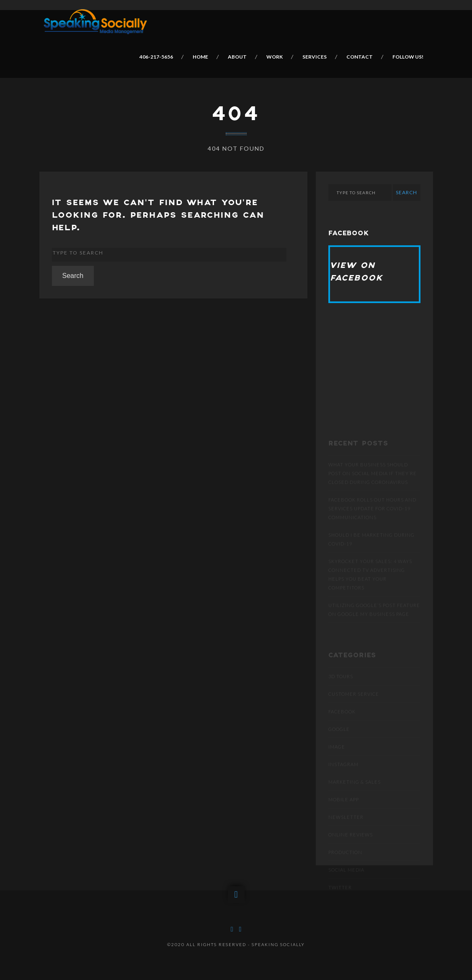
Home (201, 57)
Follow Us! (408, 57)
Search (73, 276)
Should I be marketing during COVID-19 (371, 554)
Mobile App (344, 814)
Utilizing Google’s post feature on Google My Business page (374, 624)
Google (339, 744)
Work (275, 57)
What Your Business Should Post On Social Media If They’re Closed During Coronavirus (373, 488)
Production (345, 867)
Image (337, 761)
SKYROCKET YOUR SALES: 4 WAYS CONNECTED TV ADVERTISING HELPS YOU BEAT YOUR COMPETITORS (370, 589)
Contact (360, 57)
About (238, 57)
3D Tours (341, 691)
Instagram (343, 779)
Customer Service (354, 709)
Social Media (346, 884)
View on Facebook (357, 272)
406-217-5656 (157, 57)
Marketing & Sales (355, 796)
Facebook (342, 726)
